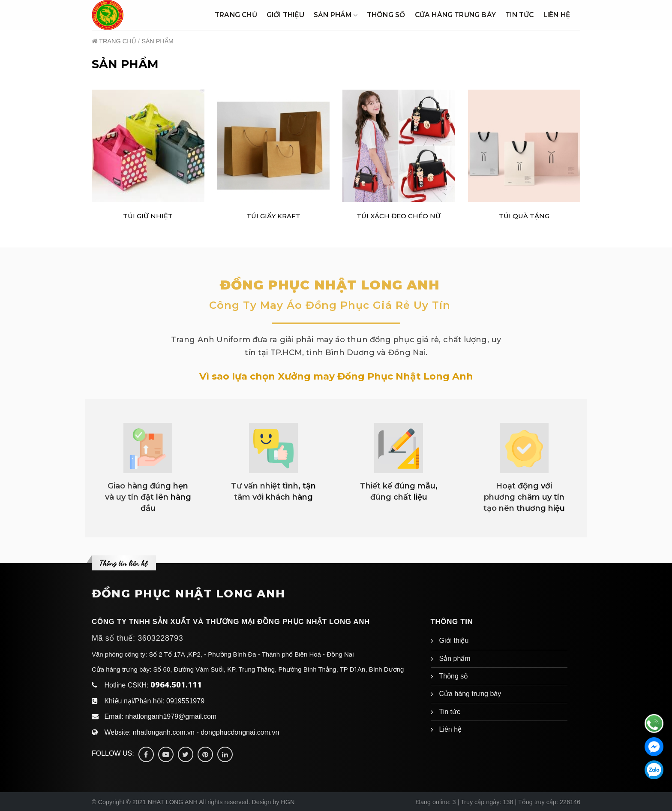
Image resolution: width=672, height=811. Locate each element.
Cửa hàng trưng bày (456, 15)
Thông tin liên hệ (123, 563)
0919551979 (185, 701)
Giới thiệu (285, 15)
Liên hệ (557, 15)
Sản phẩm (336, 15)
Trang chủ (236, 15)
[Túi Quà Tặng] (524, 146)
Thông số (386, 15)
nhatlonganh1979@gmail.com (171, 716)
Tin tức (519, 15)
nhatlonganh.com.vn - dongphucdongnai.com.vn (206, 732)
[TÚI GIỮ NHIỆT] (148, 146)
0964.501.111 (176, 685)
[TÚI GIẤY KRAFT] (274, 146)
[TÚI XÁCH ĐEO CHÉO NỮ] (399, 146)
